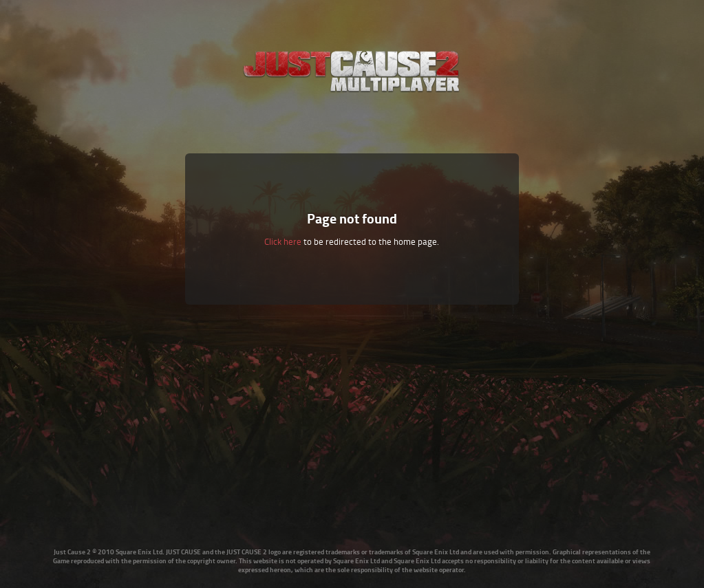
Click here (283, 241)
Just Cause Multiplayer (352, 71)
